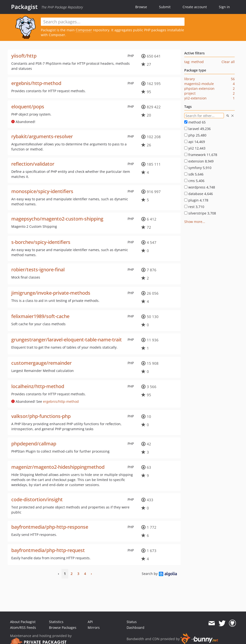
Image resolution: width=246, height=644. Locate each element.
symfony (198, 168)
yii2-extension (195, 98)
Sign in (224, 7)
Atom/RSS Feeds (23, 628)
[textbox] (113, 22)
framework (201, 155)
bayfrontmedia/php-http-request (48, 550)
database (199, 194)
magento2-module (199, 84)
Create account (195, 7)
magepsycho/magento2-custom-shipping (57, 219)
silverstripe (200, 213)
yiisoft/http (24, 56)
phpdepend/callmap (34, 444)
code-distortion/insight (37, 499)
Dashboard (135, 628)
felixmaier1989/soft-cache (40, 316)
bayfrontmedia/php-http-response (50, 527)
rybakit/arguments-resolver (42, 136)
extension (199, 161)
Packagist (24, 7)
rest (194, 207)
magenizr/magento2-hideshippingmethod (58, 467)
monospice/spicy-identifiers (42, 191)
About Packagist (23, 622)
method (195, 122)
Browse (141, 7)
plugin (196, 200)
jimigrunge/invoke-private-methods (51, 293)
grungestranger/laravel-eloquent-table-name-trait (67, 340)
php (195, 135)
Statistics (56, 622)
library (190, 79)
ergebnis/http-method (36, 83)
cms (194, 181)
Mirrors (94, 628)
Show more (193, 222)
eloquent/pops (28, 107)
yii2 (195, 148)
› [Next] (91, 574)
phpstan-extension (199, 88)
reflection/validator (33, 164)
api (195, 142)
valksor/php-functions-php (41, 416)
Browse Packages (63, 628)
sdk (194, 174)
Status (132, 622)
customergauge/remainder (41, 363)
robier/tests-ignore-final (38, 270)
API (90, 622)
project (190, 93)
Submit (165, 7)
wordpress (200, 187)
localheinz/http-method (38, 386)
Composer (84, 30)
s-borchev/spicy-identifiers (41, 242)
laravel (197, 129)
